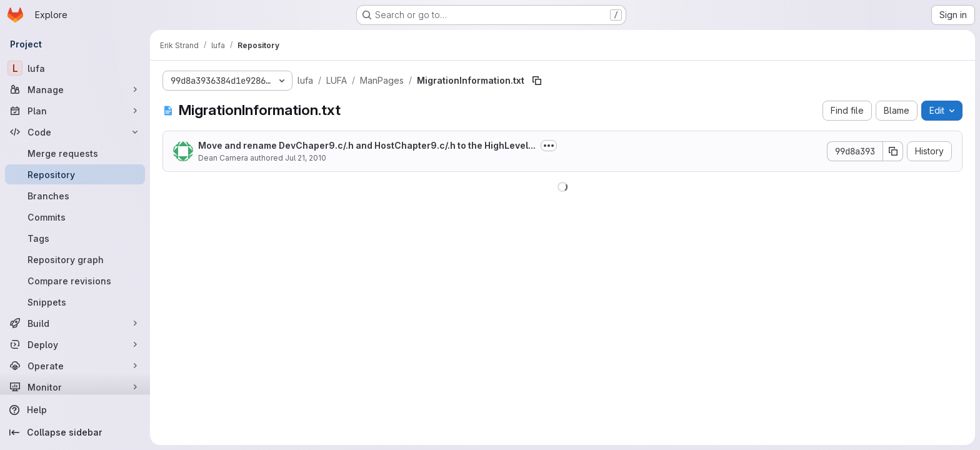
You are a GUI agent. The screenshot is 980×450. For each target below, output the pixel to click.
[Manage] (75, 89)
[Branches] (75, 196)
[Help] (75, 410)
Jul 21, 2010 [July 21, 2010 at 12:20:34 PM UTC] (306, 158)
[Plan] (75, 111)
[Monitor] (75, 387)
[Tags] (75, 238)
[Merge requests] (75, 153)
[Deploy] (75, 344)
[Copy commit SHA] (893, 151)
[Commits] (75, 217)
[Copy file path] (537, 81)
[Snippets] (75, 302)
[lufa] (75, 68)
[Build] (75, 323)
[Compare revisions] (75, 281)
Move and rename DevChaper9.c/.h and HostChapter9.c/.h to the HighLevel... (367, 145)
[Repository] (75, 174)
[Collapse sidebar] (75, 432)
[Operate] (75, 366)
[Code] (75, 132)
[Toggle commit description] (549, 146)
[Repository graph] (75, 259)
